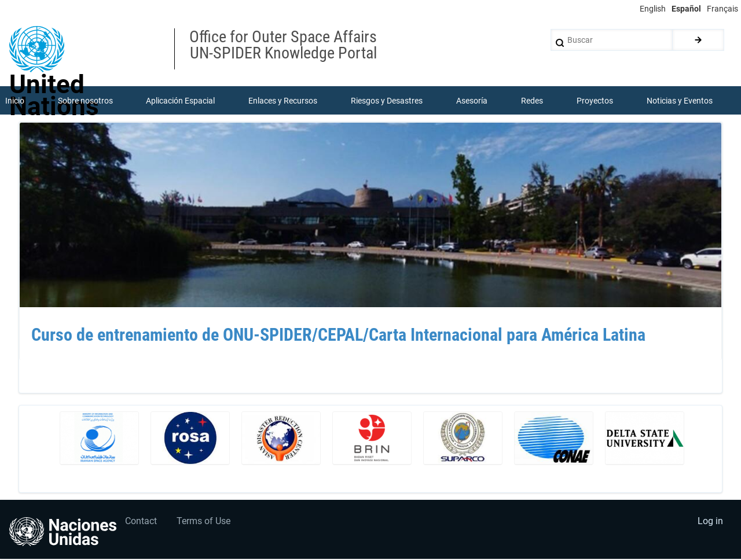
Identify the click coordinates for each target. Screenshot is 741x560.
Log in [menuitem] (710, 522)
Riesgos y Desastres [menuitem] (387, 101)
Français (722, 9)
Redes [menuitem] (532, 101)
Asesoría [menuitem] (472, 101)
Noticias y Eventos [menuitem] (680, 101)
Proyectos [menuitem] (595, 101)
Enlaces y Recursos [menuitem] (283, 101)
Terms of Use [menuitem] (205, 522)
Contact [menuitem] (142, 522)
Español (686, 9)
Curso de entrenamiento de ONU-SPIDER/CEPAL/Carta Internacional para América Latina (338, 336)
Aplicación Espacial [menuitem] (181, 101)
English (653, 9)
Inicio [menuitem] (15, 101)
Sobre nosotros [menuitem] (85, 101)
